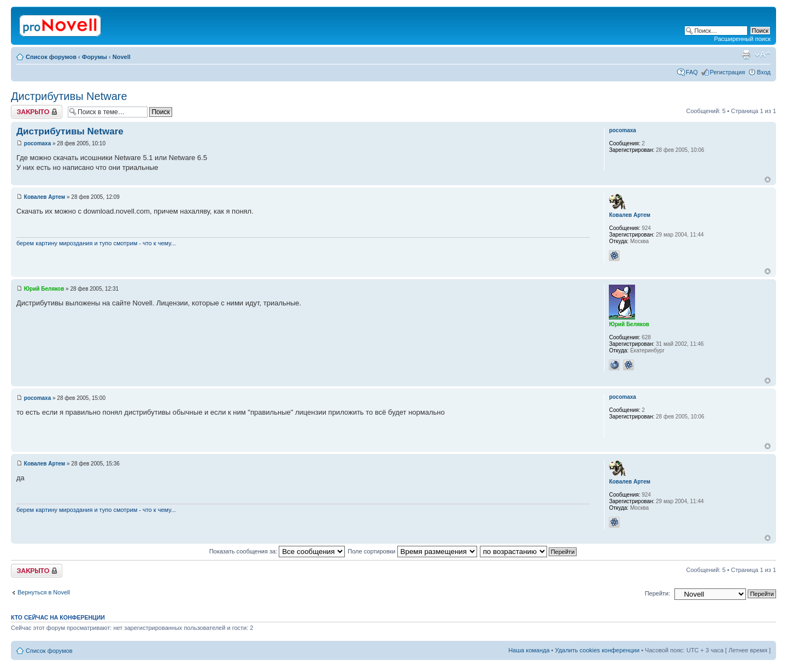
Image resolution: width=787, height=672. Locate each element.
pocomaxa (37, 143)
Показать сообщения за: (277, 551)
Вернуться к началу (768, 179)
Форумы (95, 57)
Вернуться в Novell (44, 592)
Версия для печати (746, 55)
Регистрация (727, 72)
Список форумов (51, 57)
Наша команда (529, 650)
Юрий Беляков (44, 289)
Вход (764, 72)
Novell (122, 57)
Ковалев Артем (45, 197)
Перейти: (658, 593)
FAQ (692, 72)
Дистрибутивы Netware (69, 96)
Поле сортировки (412, 551)
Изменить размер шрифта (763, 55)
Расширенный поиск (742, 39)
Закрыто (37, 112)
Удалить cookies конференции (598, 650)
